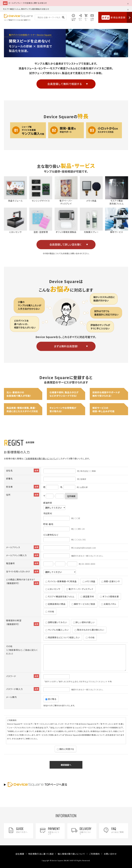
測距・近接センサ (111, 581)
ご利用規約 (94, 854)
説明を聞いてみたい (56, 622)
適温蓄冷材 (87, 596)
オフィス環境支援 (109, 596)
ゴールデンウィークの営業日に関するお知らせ (28, 3)
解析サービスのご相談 (83, 604)
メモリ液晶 (89, 581)
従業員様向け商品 (56, 604)
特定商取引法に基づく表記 (41, 854)
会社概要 (20, 854)
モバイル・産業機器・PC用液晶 (61, 581)
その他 (50, 611)
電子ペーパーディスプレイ (80, 589)
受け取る (51, 699)
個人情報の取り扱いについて (71, 854)
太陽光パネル (109, 604)
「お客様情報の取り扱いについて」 (41, 458)
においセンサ (53, 589)
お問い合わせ (110, 854)
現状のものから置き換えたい (89, 630)
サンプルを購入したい (57, 630)
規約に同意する (65, 749)
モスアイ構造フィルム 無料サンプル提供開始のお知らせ (26, 9)
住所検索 (71, 496)
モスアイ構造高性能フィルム (60, 596)
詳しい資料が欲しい (84, 622)
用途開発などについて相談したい (63, 637)
